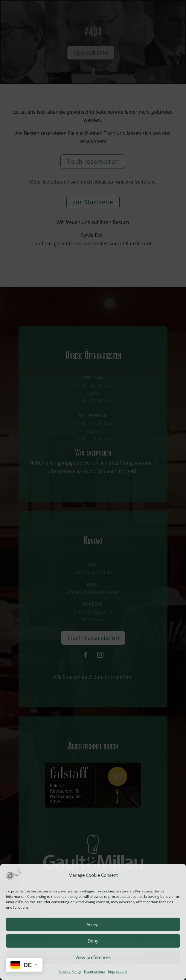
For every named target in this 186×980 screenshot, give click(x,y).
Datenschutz (94, 971)
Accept (93, 924)
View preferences (93, 957)
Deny (93, 941)
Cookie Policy (70, 971)
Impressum (117, 971)
